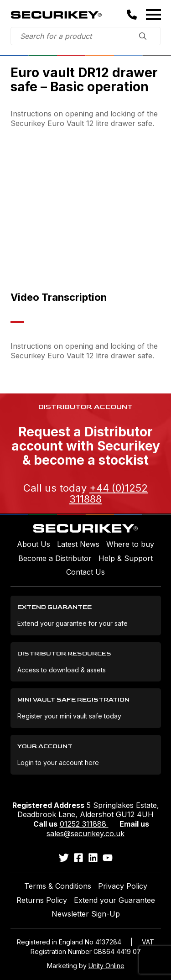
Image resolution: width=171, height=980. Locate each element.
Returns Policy (42, 900)
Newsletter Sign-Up (86, 914)
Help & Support (126, 558)
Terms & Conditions (58, 886)
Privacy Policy (123, 886)
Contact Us (85, 572)
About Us (34, 544)
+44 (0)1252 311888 (109, 493)
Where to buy (130, 544)
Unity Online (106, 966)
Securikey (56, 15)
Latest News (78, 544)
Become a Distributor (55, 558)
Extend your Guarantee (114, 900)
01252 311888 (84, 824)
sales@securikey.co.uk (85, 833)
